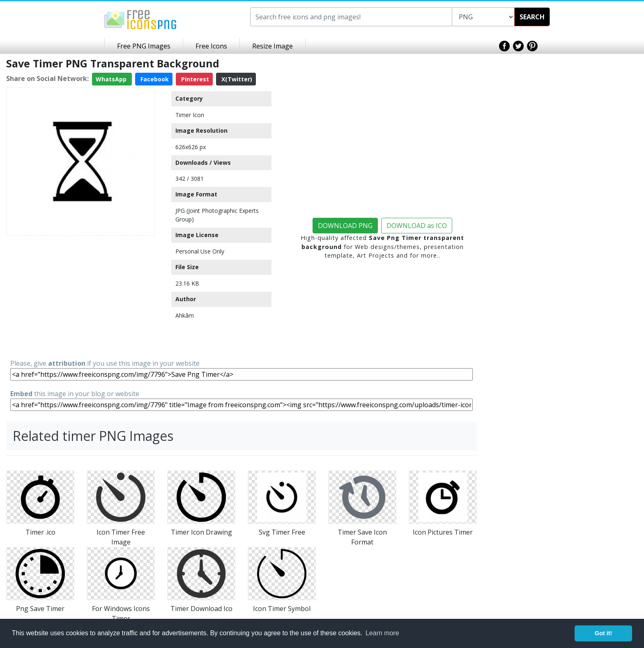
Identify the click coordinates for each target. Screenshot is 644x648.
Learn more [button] (382, 633)
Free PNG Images (144, 46)
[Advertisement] (80, 297)
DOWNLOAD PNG (345, 226)
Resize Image (273, 46)
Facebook (154, 79)
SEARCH (532, 17)
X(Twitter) (236, 79)
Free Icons (211, 46)
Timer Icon (190, 115)
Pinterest (194, 79)
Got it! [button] (603, 633)
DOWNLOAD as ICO (417, 226)
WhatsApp (112, 79)
